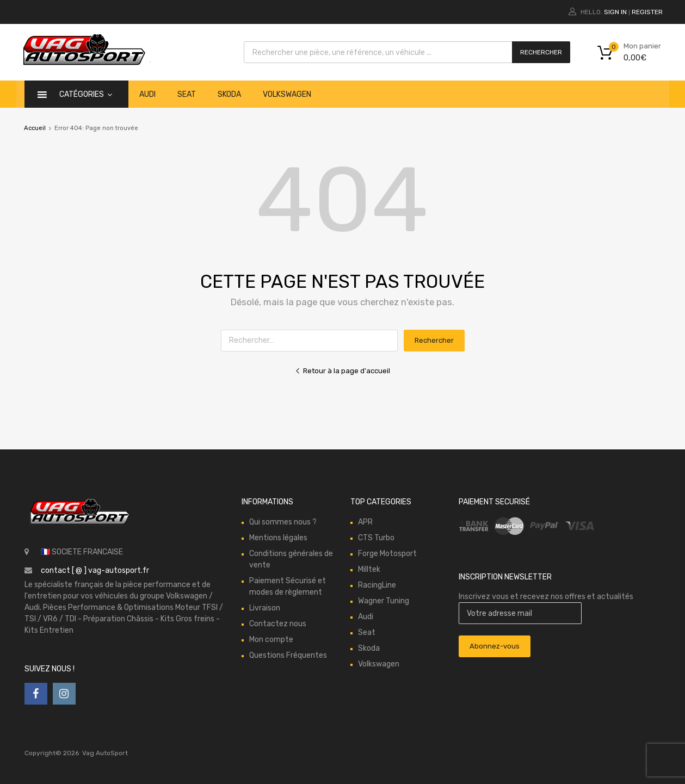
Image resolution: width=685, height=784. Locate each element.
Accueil (35, 128)
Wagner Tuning (384, 601)
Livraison (265, 608)
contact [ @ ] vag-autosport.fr (95, 570)
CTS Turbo (376, 538)
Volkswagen (287, 94)
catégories (86, 94)
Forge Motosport (387, 554)
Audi (147, 94)
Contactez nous (278, 624)
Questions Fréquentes (288, 655)
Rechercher (541, 52)
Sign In (615, 12)
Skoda (229, 94)
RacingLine (377, 585)
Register (647, 12)
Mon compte (271, 640)
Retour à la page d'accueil (342, 371)
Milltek (369, 569)
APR (365, 522)
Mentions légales (278, 538)
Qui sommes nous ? (283, 522)
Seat (187, 94)
